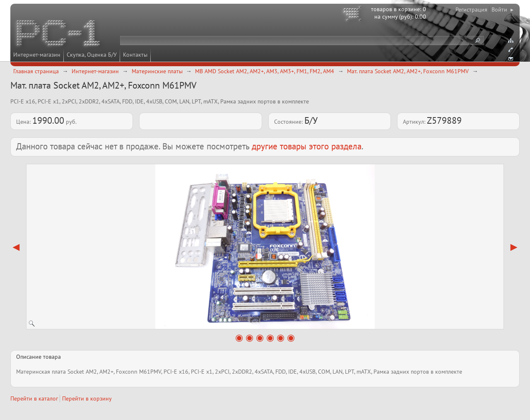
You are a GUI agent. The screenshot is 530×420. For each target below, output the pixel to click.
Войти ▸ (502, 10)
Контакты (135, 55)
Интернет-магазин (37, 55)
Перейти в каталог (34, 398)
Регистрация (471, 10)
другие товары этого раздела (307, 146)
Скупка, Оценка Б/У (92, 55)
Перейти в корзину (87, 398)
